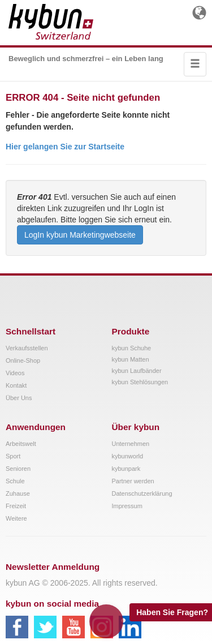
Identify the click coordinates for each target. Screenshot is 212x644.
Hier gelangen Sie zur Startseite (65, 147)
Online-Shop (23, 360)
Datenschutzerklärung (142, 493)
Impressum (127, 506)
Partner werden (133, 481)
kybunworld (128, 456)
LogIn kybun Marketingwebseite (80, 235)
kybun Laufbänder (137, 371)
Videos (15, 373)
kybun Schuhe (132, 348)
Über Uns (19, 398)
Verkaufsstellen (27, 348)
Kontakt (16, 385)
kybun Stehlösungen (140, 382)
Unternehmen (131, 444)
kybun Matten (131, 359)
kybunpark (126, 469)
